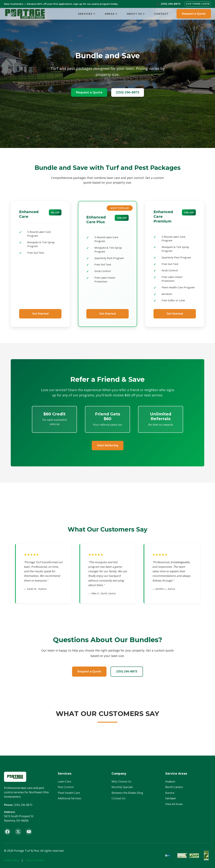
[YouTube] (29, 832)
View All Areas (174, 804)
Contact (161, 14)
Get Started (40, 314)
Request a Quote (194, 14)
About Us (136, 14)
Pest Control (66, 787)
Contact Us (118, 798)
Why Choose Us (121, 781)
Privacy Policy (11, 860)
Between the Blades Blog (127, 793)
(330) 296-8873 (128, 92)
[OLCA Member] (182, 856)
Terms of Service (35, 860)
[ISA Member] (206, 856)
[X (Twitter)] (18, 832)
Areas (111, 14)
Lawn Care (64, 781)
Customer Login (198, 4)
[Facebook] (7, 832)
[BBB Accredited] (170, 856)
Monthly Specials (122, 787)
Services (87, 14)
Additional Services (70, 798)
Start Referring (108, 445)
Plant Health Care (69, 793)
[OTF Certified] (194, 856)
